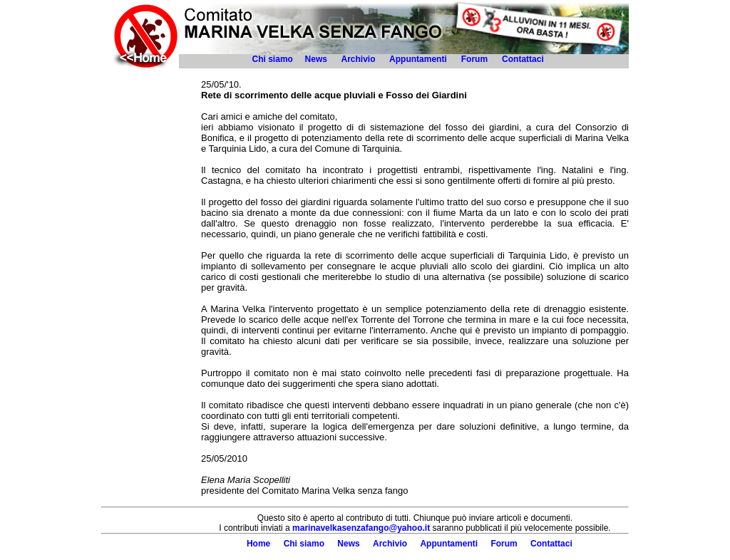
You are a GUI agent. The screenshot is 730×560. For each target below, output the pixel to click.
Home (258, 544)
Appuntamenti (418, 59)
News (316, 59)
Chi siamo (273, 59)
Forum (474, 59)
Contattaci (524, 59)
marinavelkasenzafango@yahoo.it (361, 528)
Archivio (358, 59)
